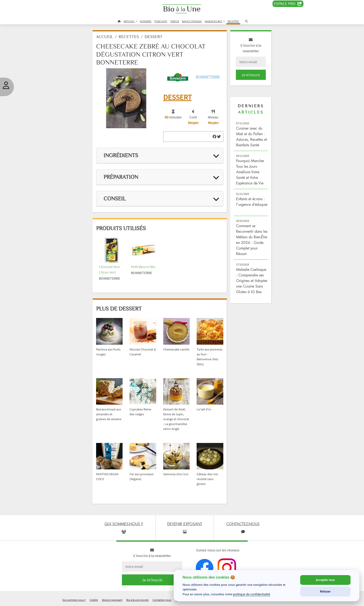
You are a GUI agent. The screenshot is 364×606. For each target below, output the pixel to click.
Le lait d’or (204, 409)
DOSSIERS (146, 21)
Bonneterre (208, 77)
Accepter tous (325, 580)
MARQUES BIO (214, 21)
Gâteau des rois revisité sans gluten (207, 479)
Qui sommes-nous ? (74, 600)
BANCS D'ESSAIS (192, 21)
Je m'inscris (251, 75)
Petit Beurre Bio (143, 267)
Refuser (325, 591)
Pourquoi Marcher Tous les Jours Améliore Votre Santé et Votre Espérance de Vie (250, 172)
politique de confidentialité (252, 594)
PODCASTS (161, 21)
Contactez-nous (162, 600)
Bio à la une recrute (137, 600)
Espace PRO (288, 4)
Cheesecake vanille (176, 349)
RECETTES (233, 21)
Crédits (94, 600)
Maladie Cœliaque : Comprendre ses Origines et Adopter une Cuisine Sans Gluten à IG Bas (252, 281)
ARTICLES (129, 21)
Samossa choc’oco (176, 474)
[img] (214, 137)
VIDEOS (175, 21)
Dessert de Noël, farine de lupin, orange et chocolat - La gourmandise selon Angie (176, 419)
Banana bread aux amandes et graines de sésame (109, 414)
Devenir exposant (112, 600)
